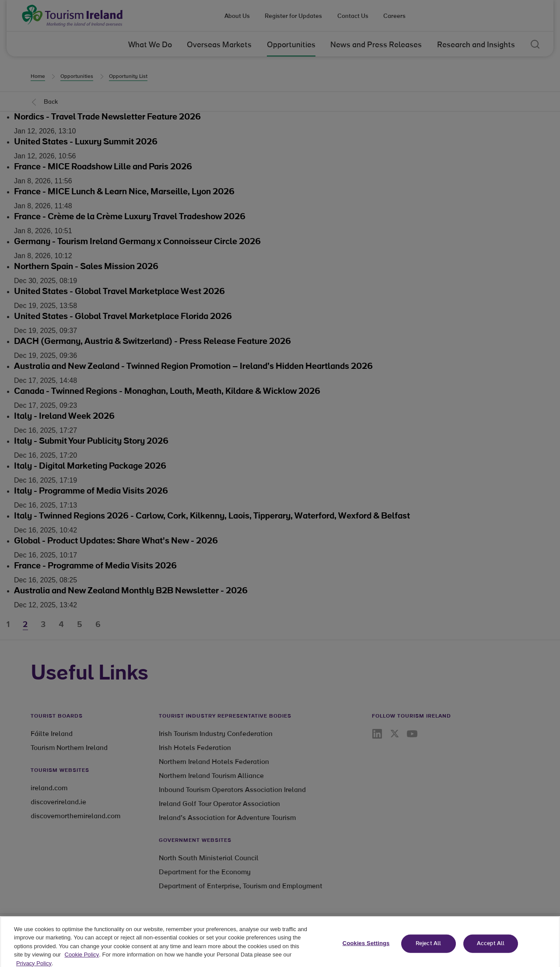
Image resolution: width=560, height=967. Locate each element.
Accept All (491, 953)
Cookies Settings (366, 952)
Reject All (428, 953)
